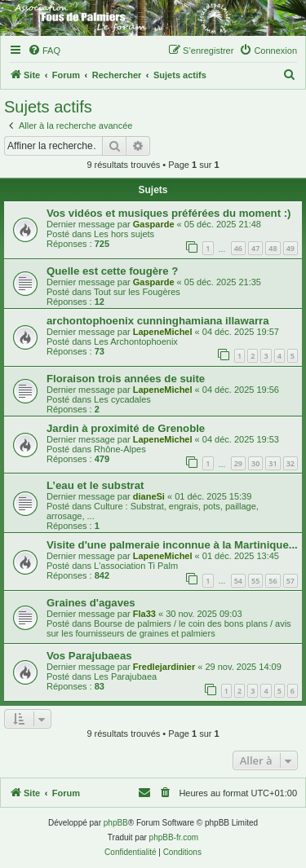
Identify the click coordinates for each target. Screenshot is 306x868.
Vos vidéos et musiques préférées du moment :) (169, 213)
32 (290, 463)
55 (255, 581)
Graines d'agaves (91, 603)
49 (290, 248)
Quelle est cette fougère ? (112, 271)
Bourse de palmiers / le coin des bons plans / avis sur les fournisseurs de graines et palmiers (169, 628)
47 (255, 248)
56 (273, 581)
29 (238, 463)
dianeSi (149, 496)
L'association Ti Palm (136, 566)
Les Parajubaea (125, 676)
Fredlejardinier (164, 667)
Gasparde (154, 224)
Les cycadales (122, 399)
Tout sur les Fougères (137, 292)
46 (238, 248)
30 (255, 463)
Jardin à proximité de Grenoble (126, 428)
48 (273, 248)
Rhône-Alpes (120, 449)
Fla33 (144, 614)
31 (273, 463)
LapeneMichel (163, 332)
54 (238, 581)
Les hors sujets (124, 234)
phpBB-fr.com (174, 837)
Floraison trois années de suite (126, 379)
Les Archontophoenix (136, 341)
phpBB (116, 823)
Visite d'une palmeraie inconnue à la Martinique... (172, 545)
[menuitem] (44, 51)
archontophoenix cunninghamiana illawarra (158, 321)
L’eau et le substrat (95, 485)
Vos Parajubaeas (89, 656)
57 (290, 581)
